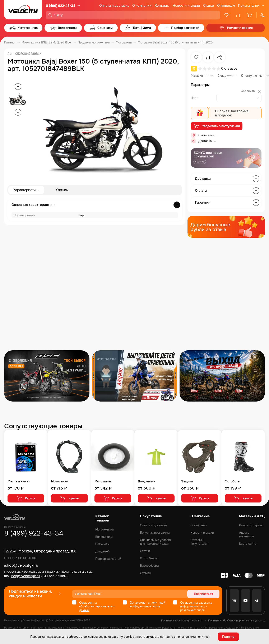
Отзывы (62, 190)
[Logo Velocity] (23, 10)
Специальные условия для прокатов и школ (156, 542)
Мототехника (105, 529)
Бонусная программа (155, 533)
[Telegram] (257, 601)
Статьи (209, 6)
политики (203, 637)
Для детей (102, 551)
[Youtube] (246, 601)
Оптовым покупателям (200, 542)
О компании (142, 6)
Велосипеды (104, 537)
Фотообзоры (149, 558)
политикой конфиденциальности (147, 604)
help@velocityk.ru (25, 576)
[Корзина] (250, 15)
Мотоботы (232, 481)
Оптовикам (226, 6)
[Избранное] (226, 15)
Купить (26, 498)
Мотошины (103, 481)
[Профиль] (261, 15)
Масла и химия (19, 481)
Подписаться (203, 594)
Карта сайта (248, 544)
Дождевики (147, 481)
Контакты (162, 6)
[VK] (234, 601)
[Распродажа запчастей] (47, 376)
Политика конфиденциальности (182, 620)
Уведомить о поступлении (217, 126)
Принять (228, 637)
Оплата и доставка (114, 6)
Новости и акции (186, 6)
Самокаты (102, 544)
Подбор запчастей (108, 559)
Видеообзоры (149, 566)
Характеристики (26, 190)
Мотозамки (60, 481)
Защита (187, 481)
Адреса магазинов (247, 534)
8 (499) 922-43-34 (61, 6)
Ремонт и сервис (251, 525)
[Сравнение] (238, 15)
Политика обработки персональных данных (236, 620)
